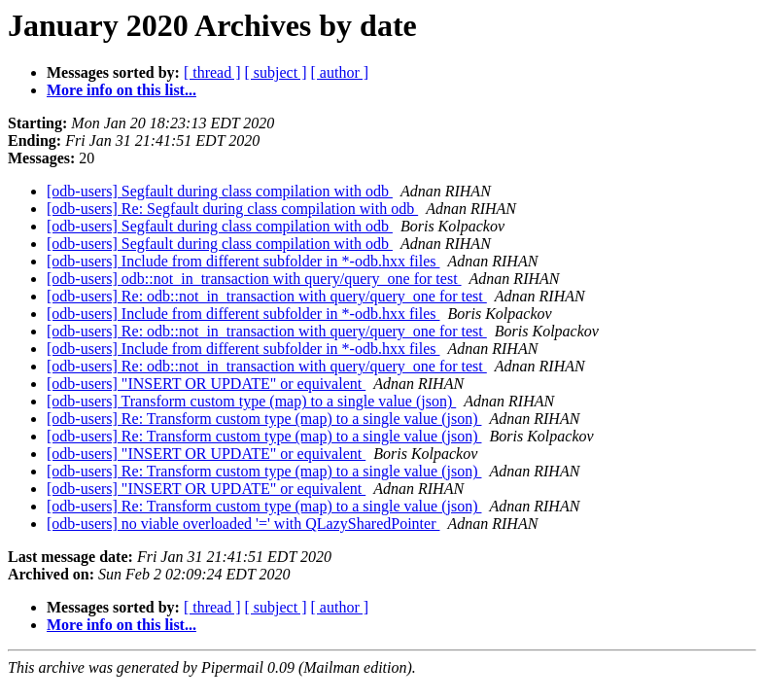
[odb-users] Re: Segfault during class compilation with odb (232, 209)
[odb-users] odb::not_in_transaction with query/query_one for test (254, 279)
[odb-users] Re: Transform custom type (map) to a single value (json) (264, 419)
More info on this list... (122, 90)
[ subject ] (276, 72)
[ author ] (340, 72)
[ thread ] (212, 72)
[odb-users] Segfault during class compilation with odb (220, 191)
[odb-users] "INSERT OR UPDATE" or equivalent (206, 384)
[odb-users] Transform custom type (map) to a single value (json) (251, 401)
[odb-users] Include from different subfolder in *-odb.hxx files (243, 261)
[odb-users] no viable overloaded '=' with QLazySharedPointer (243, 524)
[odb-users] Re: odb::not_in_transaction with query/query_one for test (267, 296)
